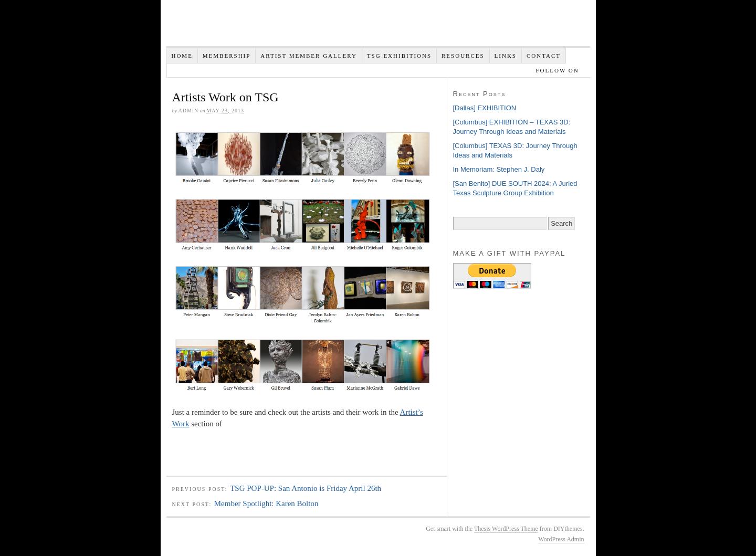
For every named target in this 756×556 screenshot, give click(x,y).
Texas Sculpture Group (324, 26)
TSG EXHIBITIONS (399, 56)
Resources (463, 56)
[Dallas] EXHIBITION (485, 108)
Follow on (558, 70)
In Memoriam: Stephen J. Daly (499, 169)
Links (506, 56)
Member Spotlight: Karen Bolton (266, 503)
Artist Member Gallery (309, 56)
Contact (544, 56)
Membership (227, 56)
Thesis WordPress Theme (506, 529)
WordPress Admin (561, 539)
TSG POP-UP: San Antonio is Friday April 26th (306, 488)
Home (182, 56)
